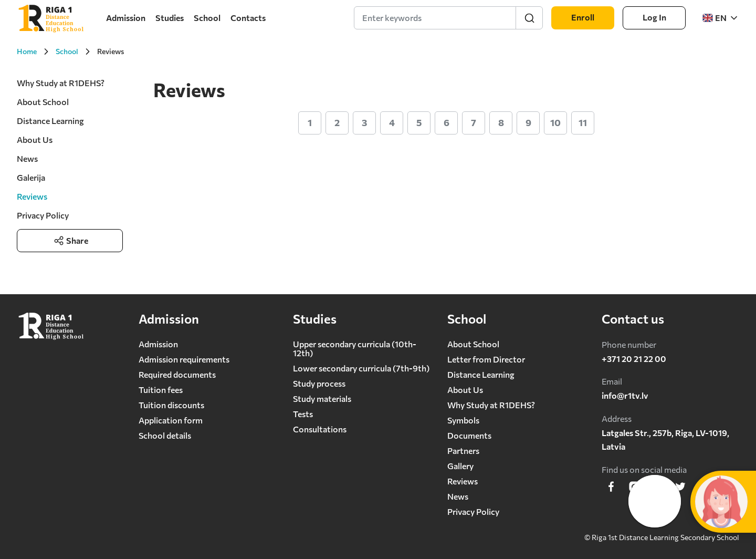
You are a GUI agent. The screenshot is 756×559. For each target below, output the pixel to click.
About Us (35, 139)
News (27, 158)
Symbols (463, 420)
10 (555, 122)
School (207, 18)
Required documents (177, 374)
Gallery (460, 466)
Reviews (463, 481)
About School (43, 102)
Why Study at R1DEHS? (61, 83)
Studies (170, 18)
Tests (303, 414)
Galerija (31, 177)
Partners (463, 451)
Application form (171, 420)
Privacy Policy (43, 215)
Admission (126, 18)
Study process (319, 383)
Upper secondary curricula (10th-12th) (355, 348)
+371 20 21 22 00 (634, 359)
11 (583, 122)
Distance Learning (50, 121)
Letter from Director (486, 359)
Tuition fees (161, 390)
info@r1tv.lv (625, 395)
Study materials (322, 398)
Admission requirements (184, 359)
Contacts (248, 18)
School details (165, 435)
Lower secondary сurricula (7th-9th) (361, 368)
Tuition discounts (171, 405)
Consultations (320, 429)
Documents (469, 435)
